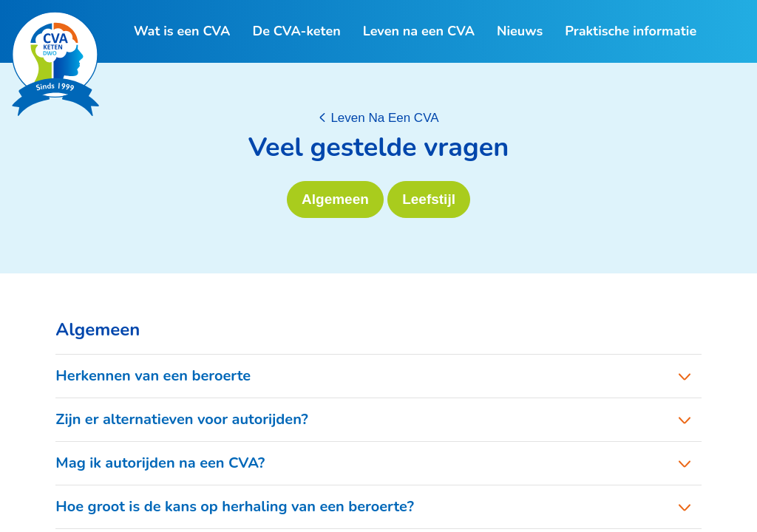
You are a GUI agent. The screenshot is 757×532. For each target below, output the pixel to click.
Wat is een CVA (182, 31)
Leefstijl (429, 199)
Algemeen (335, 199)
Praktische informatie (631, 31)
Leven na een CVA (419, 31)
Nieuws (520, 31)
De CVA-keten (296, 31)
